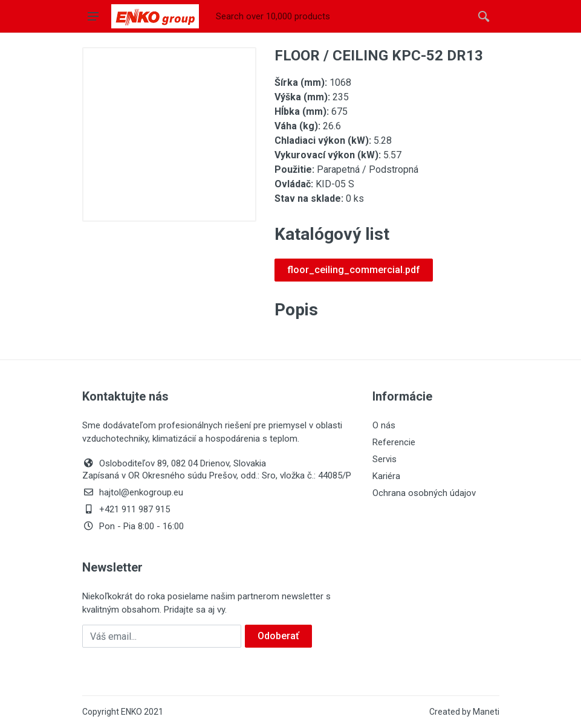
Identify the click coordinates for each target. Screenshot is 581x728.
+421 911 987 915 (126, 509)
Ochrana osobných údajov (424, 493)
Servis (385, 459)
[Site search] (340, 16)
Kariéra (386, 476)
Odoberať (278, 636)
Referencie (394, 442)
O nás (384, 425)
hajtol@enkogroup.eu (133, 492)
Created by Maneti (464, 712)
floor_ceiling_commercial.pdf (354, 270)
